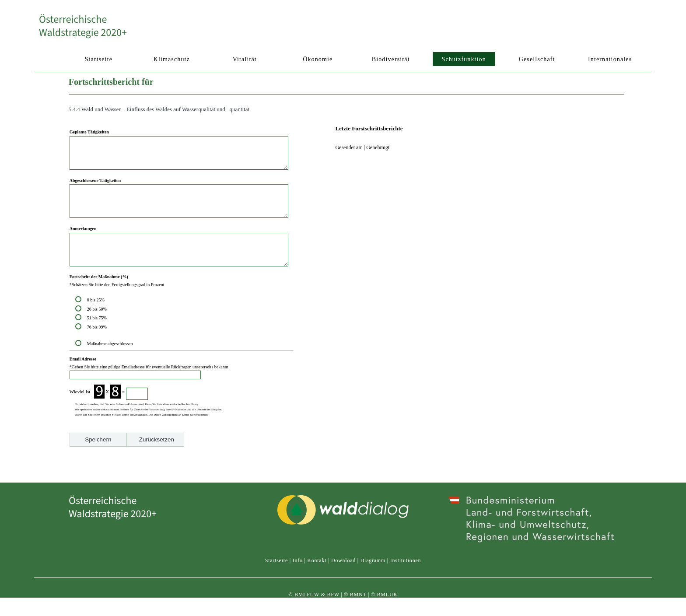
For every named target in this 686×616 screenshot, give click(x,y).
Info (298, 568)
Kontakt (317, 568)
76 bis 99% (97, 347)
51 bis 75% (98, 338)
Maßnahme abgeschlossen (110, 363)
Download (343, 568)
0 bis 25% (97, 320)
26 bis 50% (98, 329)
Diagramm (373, 568)
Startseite (276, 568)
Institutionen (406, 568)
